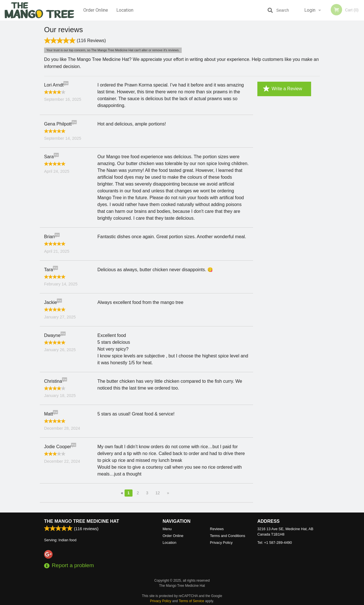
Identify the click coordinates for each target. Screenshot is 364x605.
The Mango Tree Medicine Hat (82, 521)
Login (310, 10)
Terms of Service (192, 601)
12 (158, 493)
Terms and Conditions (227, 536)
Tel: (275, 543)
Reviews (217, 529)
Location (125, 10)
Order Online (96, 10)
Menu (167, 529)
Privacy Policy (221, 543)
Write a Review (283, 89)
